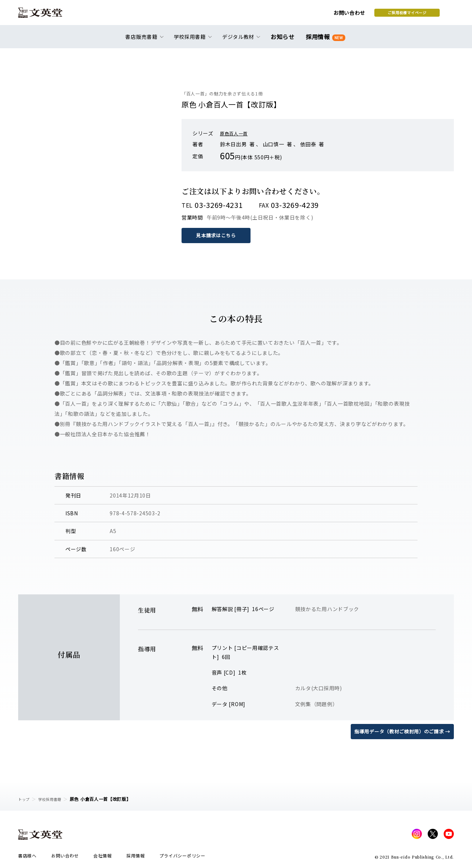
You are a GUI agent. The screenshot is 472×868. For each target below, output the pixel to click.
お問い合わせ (291, 15)
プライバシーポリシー (182, 858)
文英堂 (47, 15)
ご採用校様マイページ (349, 15)
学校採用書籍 (54, 799)
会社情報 (103, 858)
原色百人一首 (236, 133)
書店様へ (27, 858)
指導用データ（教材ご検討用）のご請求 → (399, 731)
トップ (25, 799)
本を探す (421, 15)
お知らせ (284, 41)
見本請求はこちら (218, 235)
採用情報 (324, 41)
